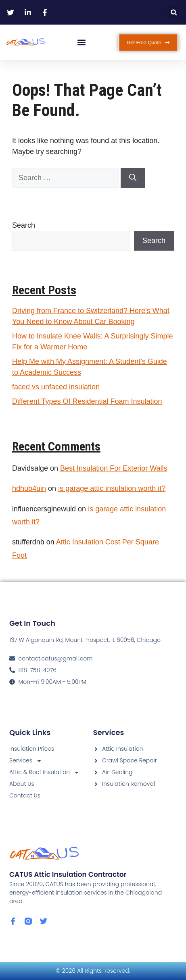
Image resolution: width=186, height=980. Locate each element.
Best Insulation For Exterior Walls (114, 468)
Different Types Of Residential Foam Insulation (87, 401)
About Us (22, 784)
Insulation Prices (32, 749)
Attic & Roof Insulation (44, 772)
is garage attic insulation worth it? (112, 488)
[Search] (133, 178)
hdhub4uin (29, 488)
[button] (174, 12)
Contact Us (25, 795)
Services (26, 761)
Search (24, 225)
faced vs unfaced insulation (56, 387)
